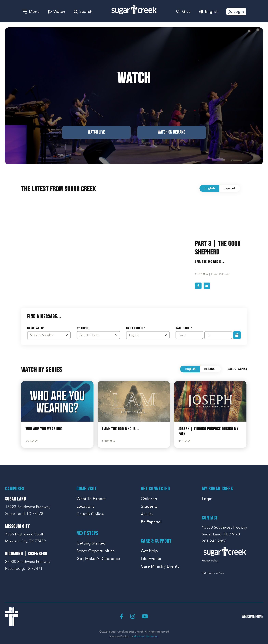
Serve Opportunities (96, 551)
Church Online (90, 514)
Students (149, 506)
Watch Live (96, 132)
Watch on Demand (172, 132)
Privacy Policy (210, 561)
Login (236, 12)
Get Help (149, 551)
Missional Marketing (146, 636)
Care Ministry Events (160, 566)
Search (83, 12)
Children (149, 499)
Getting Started (91, 543)
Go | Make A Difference (98, 559)
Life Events (151, 559)
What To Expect (91, 499)
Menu (31, 12)
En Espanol (151, 522)
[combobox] (215, 12)
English (212, 12)
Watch (57, 12)
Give (183, 12)
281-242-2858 (214, 541)
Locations (85, 506)
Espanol (229, 188)
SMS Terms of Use (213, 573)
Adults (147, 514)
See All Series (237, 369)
